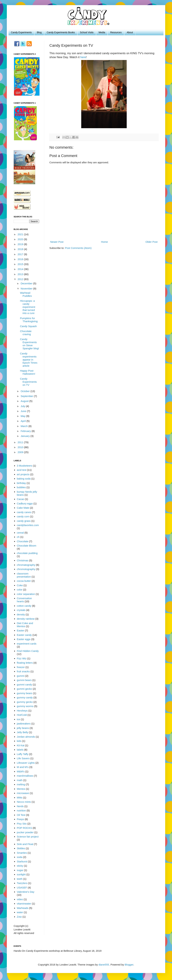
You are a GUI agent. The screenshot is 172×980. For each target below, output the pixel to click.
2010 (21, 447)
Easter (21, 630)
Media (102, 32)
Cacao (21, 499)
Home (104, 242)
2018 (21, 249)
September (27, 396)
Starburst (22, 861)
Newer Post (57, 242)
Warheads (23, 908)
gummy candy (25, 697)
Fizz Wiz (22, 658)
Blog (39, 32)
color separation (26, 594)
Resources (116, 32)
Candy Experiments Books (61, 32)
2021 (21, 234)
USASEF (22, 888)
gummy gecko (25, 702)
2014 (21, 269)
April (24, 421)
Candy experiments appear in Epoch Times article (29, 360)
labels (20, 750)
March (25, 426)
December (27, 283)
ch (18, 537)
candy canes (24, 512)
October (26, 391)
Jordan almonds (26, 737)
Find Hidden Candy (28, 651)
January (26, 436)
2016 (21, 259)
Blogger (129, 965)
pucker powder (25, 832)
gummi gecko (24, 689)
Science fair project (28, 837)
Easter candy (24, 635)
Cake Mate (23, 508)
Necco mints (24, 802)
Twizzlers (22, 883)
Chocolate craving (26, 333)
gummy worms (25, 706)
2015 (21, 264)
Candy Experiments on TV (28, 382)
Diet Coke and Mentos (25, 625)
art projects (23, 474)
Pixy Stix (22, 824)
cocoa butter (24, 581)
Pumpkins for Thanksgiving (29, 320)
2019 (21, 244)
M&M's (21, 771)
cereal (20, 533)
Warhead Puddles (26, 294)
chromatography (26, 565)
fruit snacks (23, 671)
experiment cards (27, 644)
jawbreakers (24, 724)
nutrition (21, 810)
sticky (20, 866)
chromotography (26, 569)
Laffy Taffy (23, 754)
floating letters (25, 663)
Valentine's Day (26, 892)
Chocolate (23, 541)
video (20, 899)
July (23, 406)
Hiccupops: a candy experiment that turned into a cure (28, 307)
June (24, 411)
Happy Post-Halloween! (28, 372)
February (26, 431)
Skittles (21, 848)
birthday (21, 483)
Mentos (21, 789)
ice (18, 719)
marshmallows (25, 776)
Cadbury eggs (25, 503)
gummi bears (24, 680)
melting (21, 784)
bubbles (21, 487)
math (20, 780)
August (25, 401)
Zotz (19, 917)
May (23, 416)
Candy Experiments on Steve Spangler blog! (30, 344)
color (20, 590)
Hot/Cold (22, 715)
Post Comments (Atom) (78, 248)
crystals (21, 610)
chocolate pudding (27, 553)
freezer (21, 667)
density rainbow (26, 619)
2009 (21, 452)
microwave (23, 793)
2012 (21, 279)
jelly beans (23, 728)
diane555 (104, 965)
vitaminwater (24, 904)
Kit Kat (21, 745)
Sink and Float (25, 844)
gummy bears (25, 693)
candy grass (24, 521)
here (83, 57)
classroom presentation (24, 575)
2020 (21, 239)
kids (19, 741)
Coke (20, 585)
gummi (21, 676)
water (20, 912)
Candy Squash (28, 326)
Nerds (20, 806)
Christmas (23, 560)
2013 (21, 274)
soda (20, 857)
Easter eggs (24, 639)
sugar (20, 870)
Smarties (22, 853)
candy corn (23, 516)
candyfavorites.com (28, 525)
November (27, 289)
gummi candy (24, 684)
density (21, 614)
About (130, 32)
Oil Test (21, 815)
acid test (22, 470)
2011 (21, 442)
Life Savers (23, 758)
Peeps (21, 819)
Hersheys (22, 711)
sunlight (21, 874)
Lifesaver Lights (26, 763)
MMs (20, 798)
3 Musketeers (25, 466)
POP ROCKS (24, 828)
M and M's (23, 767)
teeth (20, 879)
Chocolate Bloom (27, 546)
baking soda (24, 479)
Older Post (151, 242)
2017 (21, 254)
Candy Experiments (21, 32)
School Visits (87, 32)
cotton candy (24, 606)
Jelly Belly (23, 732)
